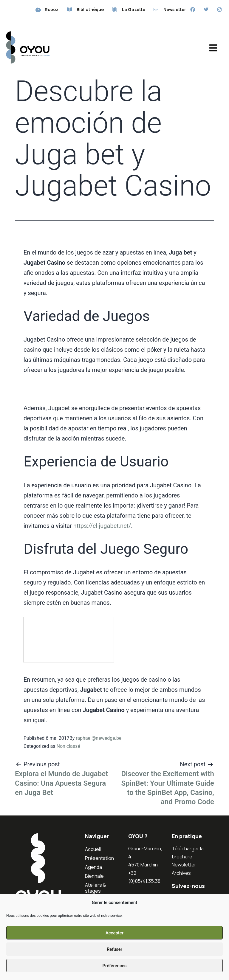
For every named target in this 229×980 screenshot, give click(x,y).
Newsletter (184, 865)
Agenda (93, 867)
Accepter (114, 933)
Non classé (68, 746)
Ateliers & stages (96, 888)
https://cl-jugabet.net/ (102, 526)
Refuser (114, 949)
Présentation (99, 858)
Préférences (114, 966)
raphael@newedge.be (99, 738)
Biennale (94, 876)
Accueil (93, 849)
